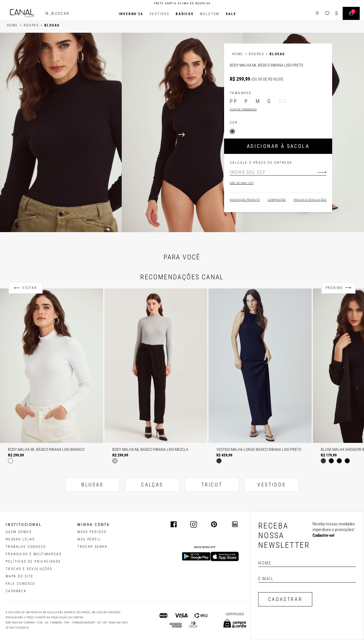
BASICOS (185, 14)
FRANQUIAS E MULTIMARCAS (34, 554)
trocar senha (92, 547)
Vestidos (160, 14)
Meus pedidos (92, 532)
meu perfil (89, 539)
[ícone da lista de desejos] (322, 14)
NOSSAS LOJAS (20, 539)
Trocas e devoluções (310, 200)
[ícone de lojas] (312, 14)
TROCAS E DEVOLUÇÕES (29, 569)
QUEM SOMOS (19, 532)
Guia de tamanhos (243, 109)
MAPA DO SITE (20, 576)
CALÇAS (152, 485)
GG (283, 101)
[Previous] (15, 135)
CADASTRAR (285, 599)
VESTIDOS (272, 485)
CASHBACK (16, 591)
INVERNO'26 (131, 14)
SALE (231, 14)
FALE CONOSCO (20, 584)
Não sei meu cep (242, 183)
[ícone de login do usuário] (332, 14)
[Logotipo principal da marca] (27, 14)
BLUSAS (92, 485)
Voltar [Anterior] (30, 288)
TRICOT (212, 485)
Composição (277, 200)
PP (234, 101)
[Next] (265, 135)
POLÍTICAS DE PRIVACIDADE (33, 561)
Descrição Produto (245, 200)
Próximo (334, 288)
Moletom (210, 14)
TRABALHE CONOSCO (26, 547)
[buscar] (52, 14)
